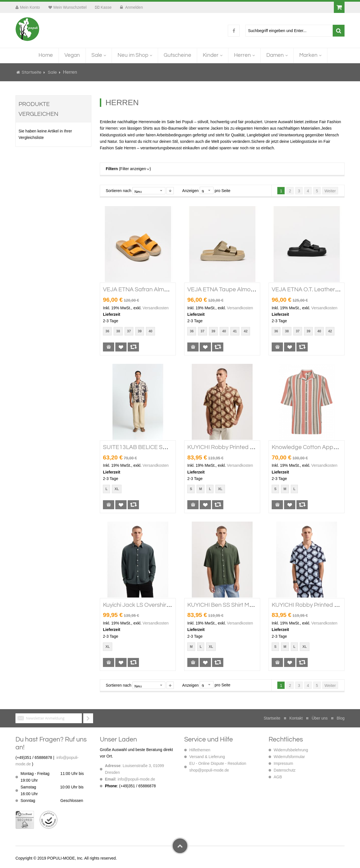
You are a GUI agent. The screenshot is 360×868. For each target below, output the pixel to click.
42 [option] (246, 331)
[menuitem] (46, 56)
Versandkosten (156, 308)
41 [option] (235, 331)
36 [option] (107, 331)
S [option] (191, 489)
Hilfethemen (200, 750)
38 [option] (118, 331)
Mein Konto (30, 7)
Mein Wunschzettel (70, 7)
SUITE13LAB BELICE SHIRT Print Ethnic (155, 447)
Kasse (106, 7)
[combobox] (289, 31)
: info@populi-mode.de (130, 779)
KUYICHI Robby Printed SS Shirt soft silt (239, 447)
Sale (53, 72)
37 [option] (129, 331)
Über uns (320, 718)
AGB (278, 777)
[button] (121, 347)
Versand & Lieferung (207, 757)
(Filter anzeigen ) (128, 169)
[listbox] (130, 332)
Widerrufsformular (289, 757)
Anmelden (134, 7)
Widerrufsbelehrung (291, 750)
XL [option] (117, 489)
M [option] (201, 489)
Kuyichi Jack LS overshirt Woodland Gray (157, 605)
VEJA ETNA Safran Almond (139, 289)
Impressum (283, 763)
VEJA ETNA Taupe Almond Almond (233, 289)
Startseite (31, 72)
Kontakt (296, 718)
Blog (341, 718)
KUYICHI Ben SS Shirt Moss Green (231, 605)
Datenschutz (285, 770)
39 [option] (140, 331)
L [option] (106, 489)
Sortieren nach (119, 191)
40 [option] (150, 331)
